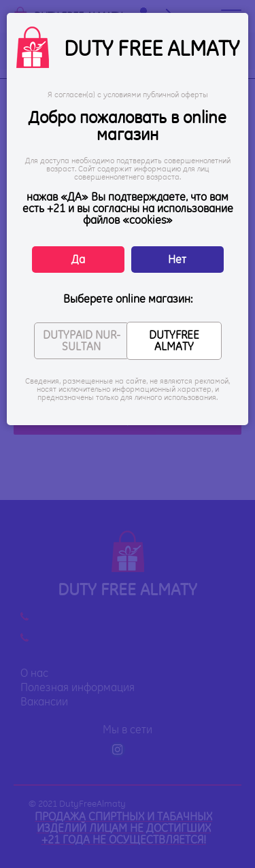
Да (78, 259)
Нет (177, 259)
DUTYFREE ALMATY (174, 340)
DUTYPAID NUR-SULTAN (82, 340)
